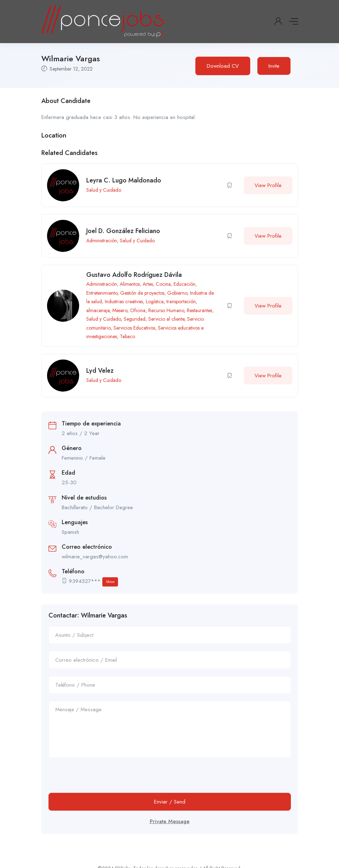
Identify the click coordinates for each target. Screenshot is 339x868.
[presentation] (103, 779)
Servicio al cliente (166, 319)
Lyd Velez (100, 371)
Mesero (120, 310)
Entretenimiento (102, 293)
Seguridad (135, 319)
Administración (102, 241)
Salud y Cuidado (104, 190)
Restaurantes (199, 310)
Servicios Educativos (134, 328)
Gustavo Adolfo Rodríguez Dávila (134, 275)
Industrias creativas (124, 301)
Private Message (170, 821)
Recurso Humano (166, 310)
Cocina (163, 284)
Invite (274, 66)
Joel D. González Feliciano (123, 231)
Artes (148, 284)
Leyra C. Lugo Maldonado (124, 180)
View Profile (268, 185)
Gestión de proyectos (142, 293)
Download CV (223, 66)
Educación (184, 284)
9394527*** (93, 582)
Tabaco (127, 336)
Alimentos (130, 284)
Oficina (138, 310)
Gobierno (177, 293)
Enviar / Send (170, 802)
